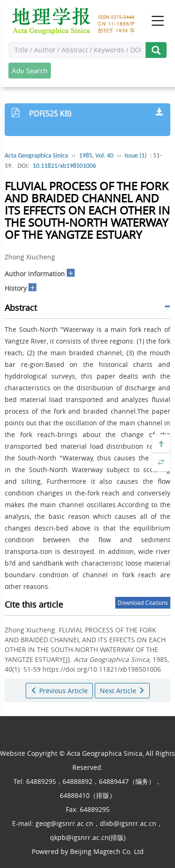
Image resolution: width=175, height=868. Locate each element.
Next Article (122, 691)
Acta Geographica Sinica (36, 155)
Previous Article (59, 691)
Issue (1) (136, 155)
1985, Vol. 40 (96, 155)
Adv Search (30, 71)
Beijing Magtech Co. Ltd (107, 851)
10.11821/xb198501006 (64, 166)
